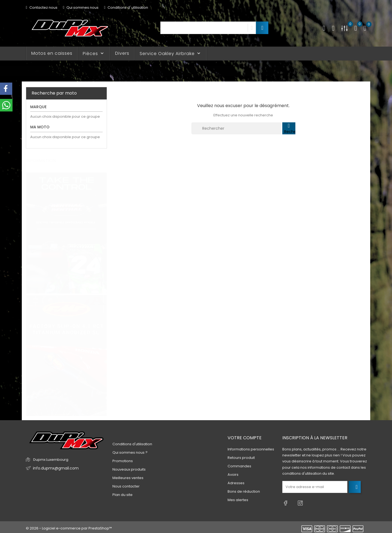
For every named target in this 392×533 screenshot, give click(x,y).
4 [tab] (104, 304)
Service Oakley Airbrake (171, 54)
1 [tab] (104, 273)
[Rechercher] (236, 128)
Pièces (94, 54)
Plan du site (122, 495)
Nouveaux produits (129, 469)
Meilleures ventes (128, 478)
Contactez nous (42, 7)
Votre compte (245, 438)
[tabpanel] (66, 228)
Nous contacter (126, 486)
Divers (122, 53)
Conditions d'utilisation (132, 444)
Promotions (123, 461)
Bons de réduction (244, 492)
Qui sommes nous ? (130, 452)
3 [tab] (104, 293)
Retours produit (241, 458)
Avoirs (233, 475)
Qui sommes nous (81, 7)
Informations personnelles (251, 449)
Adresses (236, 483)
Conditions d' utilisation (126, 7)
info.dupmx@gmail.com (54, 468)
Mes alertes (238, 500)
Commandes (239, 466)
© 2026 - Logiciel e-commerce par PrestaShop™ (69, 526)
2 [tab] (104, 283)
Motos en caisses (52, 53)
